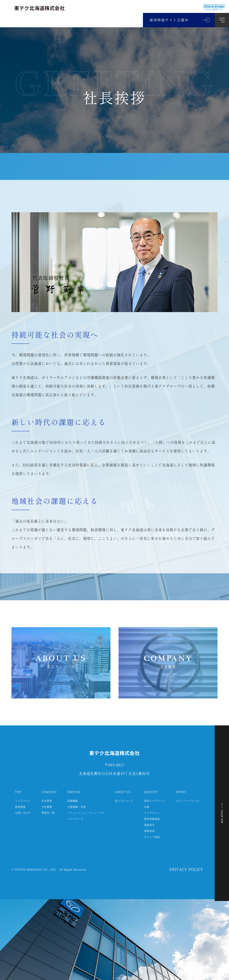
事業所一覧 (48, 813)
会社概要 (47, 807)
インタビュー (152, 813)
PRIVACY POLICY (186, 870)
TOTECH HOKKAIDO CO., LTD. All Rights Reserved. (51, 870)
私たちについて (124, 801)
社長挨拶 (47, 801)
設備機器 (73, 801)
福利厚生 (149, 825)
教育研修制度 (152, 819)
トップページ (23, 801)
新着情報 (20, 807)
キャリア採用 (152, 837)
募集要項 (149, 831)
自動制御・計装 (77, 807)
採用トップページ (155, 801)
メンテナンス (75, 819)
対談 (147, 807)
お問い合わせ (23, 813)
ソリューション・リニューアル (86, 813)
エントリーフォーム (188, 801)
